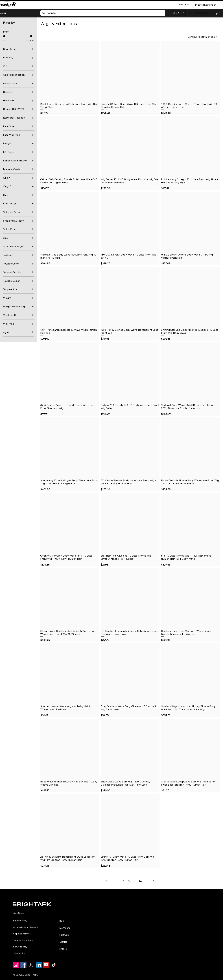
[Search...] (103, 13)
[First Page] (106, 881)
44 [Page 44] (140, 881)
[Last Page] (154, 881)
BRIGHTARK (32, 904)
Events (63, 949)
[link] (218, 13)
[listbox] (178, 13)
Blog (62, 921)
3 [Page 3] (129, 881)
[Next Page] (148, 881)
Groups (63, 942)
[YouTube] (46, 965)
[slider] (4, 36)
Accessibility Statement (26, 927)
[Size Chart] (184, 5)
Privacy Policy (20, 921)
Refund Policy (20, 947)
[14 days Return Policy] (206, 5)
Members (65, 928)
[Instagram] (16, 965)
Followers (64, 935)
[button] (178, 13)
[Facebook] (23, 965)
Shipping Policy (21, 934)
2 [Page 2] (124, 881)
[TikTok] (54, 965)
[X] (31, 965)
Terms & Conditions (23, 940)
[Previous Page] (112, 881)
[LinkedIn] (39, 965)
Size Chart (19, 913)
